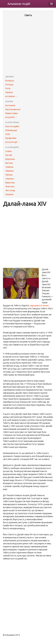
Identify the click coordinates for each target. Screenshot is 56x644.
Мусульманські (13, 109)
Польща (9, 85)
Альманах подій (19, 4)
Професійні (11, 138)
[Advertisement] (28, 46)
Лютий (9, 155)
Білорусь (10, 81)
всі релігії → (11, 117)
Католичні (10, 105)
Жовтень (10, 186)
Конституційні (12, 126)
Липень (9, 175)
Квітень (9, 163)
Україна (9, 92)
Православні (11, 113)
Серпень (10, 179)
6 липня (45, 306)
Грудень (9, 194)
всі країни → (11, 96)
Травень (9, 167)
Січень (9, 151)
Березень (10, 159)
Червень (10, 171)
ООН (8, 134)
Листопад (10, 190)
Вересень (10, 183)
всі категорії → (13, 142)
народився (35, 306)
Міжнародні (11, 130)
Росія (8, 88)
